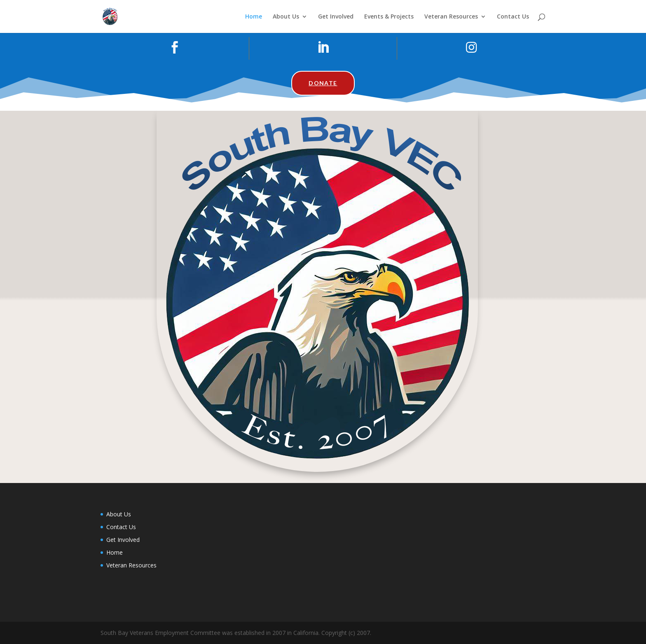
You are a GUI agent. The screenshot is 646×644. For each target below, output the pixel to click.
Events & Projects (389, 17)
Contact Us (513, 17)
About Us (286, 17)
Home (254, 17)
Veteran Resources (451, 17)
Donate (323, 83)
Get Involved (336, 17)
